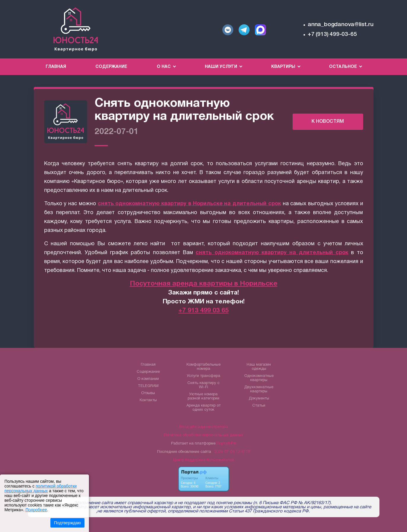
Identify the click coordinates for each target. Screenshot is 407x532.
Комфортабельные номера (203, 367)
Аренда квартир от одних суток (203, 408)
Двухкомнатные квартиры (259, 389)
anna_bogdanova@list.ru (340, 25)
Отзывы (148, 393)
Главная (56, 67)
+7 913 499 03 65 (203, 311)
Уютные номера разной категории (203, 396)
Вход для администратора (204, 427)
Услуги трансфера (203, 376)
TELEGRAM (148, 386)
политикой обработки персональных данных (40, 488)
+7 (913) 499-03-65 (332, 34)
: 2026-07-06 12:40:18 (231, 452)
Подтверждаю (67, 523)
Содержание (111, 67)
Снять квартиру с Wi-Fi (203, 385)
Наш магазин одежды (259, 367)
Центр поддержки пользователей (204, 460)
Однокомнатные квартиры (259, 378)
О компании (148, 379)
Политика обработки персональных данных (204, 435)
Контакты (148, 400)
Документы (259, 399)
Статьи (259, 406)
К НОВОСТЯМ (328, 122)
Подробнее (36, 510)
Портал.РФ (226, 444)
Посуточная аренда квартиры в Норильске (204, 284)
